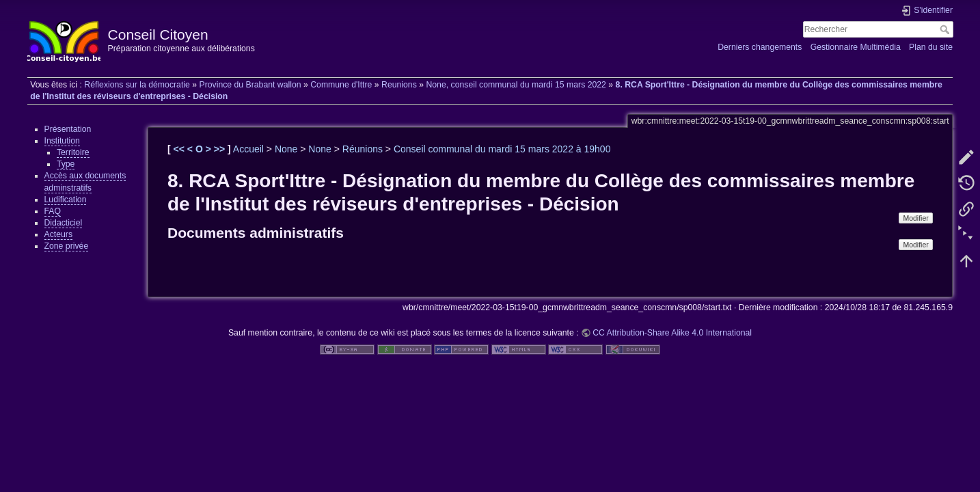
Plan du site (931, 47)
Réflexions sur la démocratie (137, 85)
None (286, 149)
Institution (62, 141)
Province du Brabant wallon (250, 85)
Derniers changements (760, 47)
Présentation (68, 129)
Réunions (363, 149)
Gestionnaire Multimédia (856, 47)
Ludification (66, 200)
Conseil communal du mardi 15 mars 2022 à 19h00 (502, 149)
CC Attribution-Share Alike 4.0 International (672, 333)
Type (66, 164)
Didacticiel (64, 223)
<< (180, 149)
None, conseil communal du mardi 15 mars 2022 (516, 85)
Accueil (248, 149)
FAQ (53, 211)
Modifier (915, 218)
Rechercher (946, 29)
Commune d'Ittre (341, 85)
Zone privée (67, 246)
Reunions (399, 85)
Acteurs (59, 234)
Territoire (73, 152)
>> (221, 149)
